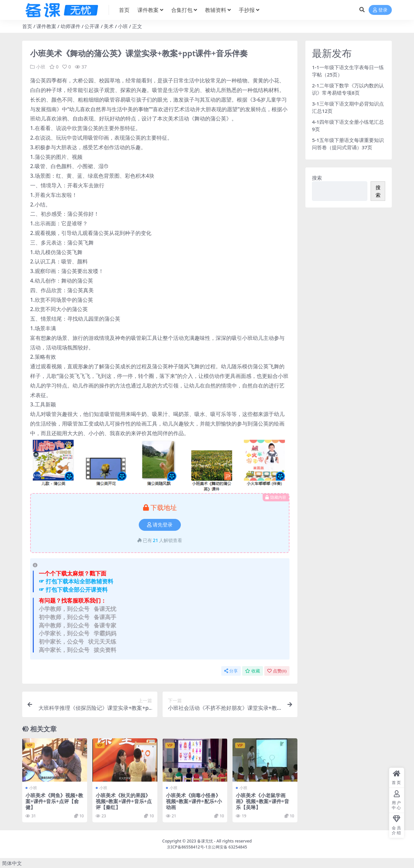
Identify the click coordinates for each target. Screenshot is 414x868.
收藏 (253, 671)
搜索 (317, 178)
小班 (123, 26)
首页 (27, 26)
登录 (380, 10)
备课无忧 (205, 841)
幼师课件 (71, 26)
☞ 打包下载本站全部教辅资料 (76, 581)
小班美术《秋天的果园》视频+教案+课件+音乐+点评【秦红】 (124, 801)
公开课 (92, 26)
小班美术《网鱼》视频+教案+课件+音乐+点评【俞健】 (54, 801)
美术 (109, 26)
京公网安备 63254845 (227, 847)
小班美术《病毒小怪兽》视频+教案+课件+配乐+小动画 (194, 801)
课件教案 (46, 26)
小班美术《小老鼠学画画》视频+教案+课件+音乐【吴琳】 (262, 801)
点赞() (277, 671)
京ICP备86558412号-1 (187, 847)
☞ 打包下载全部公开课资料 (73, 589)
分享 (231, 671)
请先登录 (160, 525)
